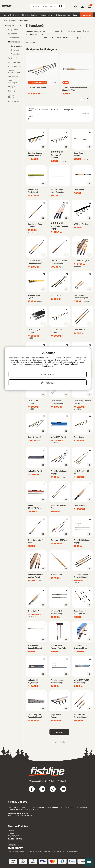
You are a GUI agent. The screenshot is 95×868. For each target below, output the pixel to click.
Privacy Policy (69, 364)
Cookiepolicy (47, 366)
